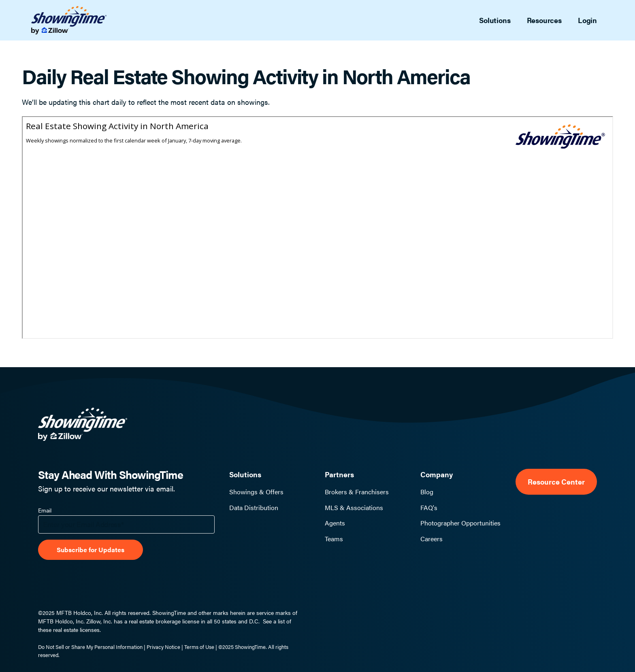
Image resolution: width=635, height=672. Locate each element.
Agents (335, 523)
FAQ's (429, 508)
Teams (334, 539)
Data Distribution (254, 508)
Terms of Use (199, 647)
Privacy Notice (163, 647)
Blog (427, 492)
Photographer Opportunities (460, 523)
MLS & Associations (354, 508)
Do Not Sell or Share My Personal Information (90, 647)
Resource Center (556, 482)
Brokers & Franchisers (357, 492)
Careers (432, 539)
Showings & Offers (256, 492)
